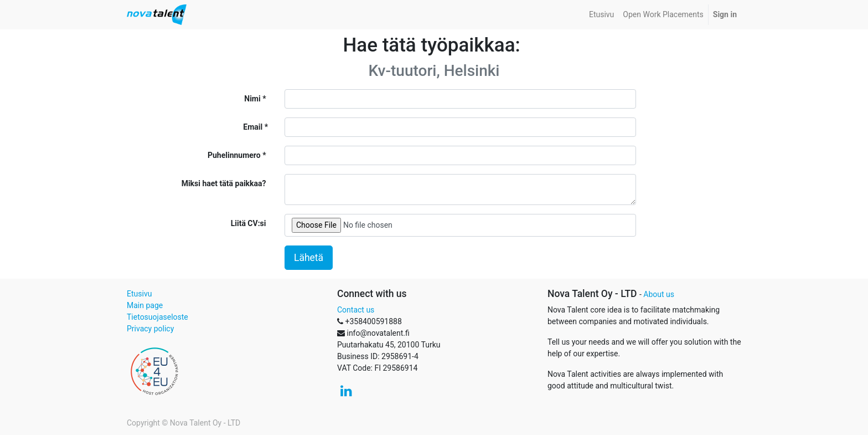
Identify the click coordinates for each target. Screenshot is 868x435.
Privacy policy (150, 329)
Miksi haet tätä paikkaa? (224, 183)
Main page (145, 305)
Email (253, 127)
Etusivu (139, 294)
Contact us (356, 310)
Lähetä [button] (309, 258)
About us (659, 294)
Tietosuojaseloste (157, 317)
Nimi (252, 99)
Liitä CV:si (249, 223)
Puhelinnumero (234, 155)
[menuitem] (601, 15)
